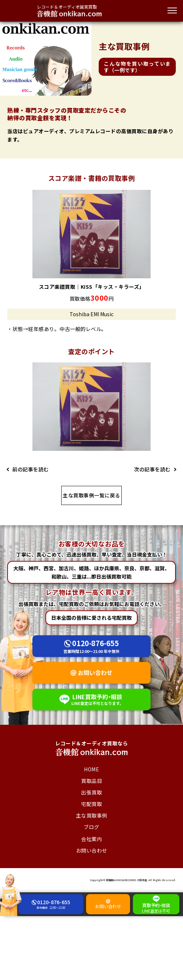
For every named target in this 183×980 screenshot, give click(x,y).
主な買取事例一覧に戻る (91, 495)
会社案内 (91, 839)
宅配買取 (91, 804)
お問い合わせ (95, 672)
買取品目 (91, 781)
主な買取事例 (92, 815)
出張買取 (91, 792)
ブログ (91, 827)
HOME (91, 769)
